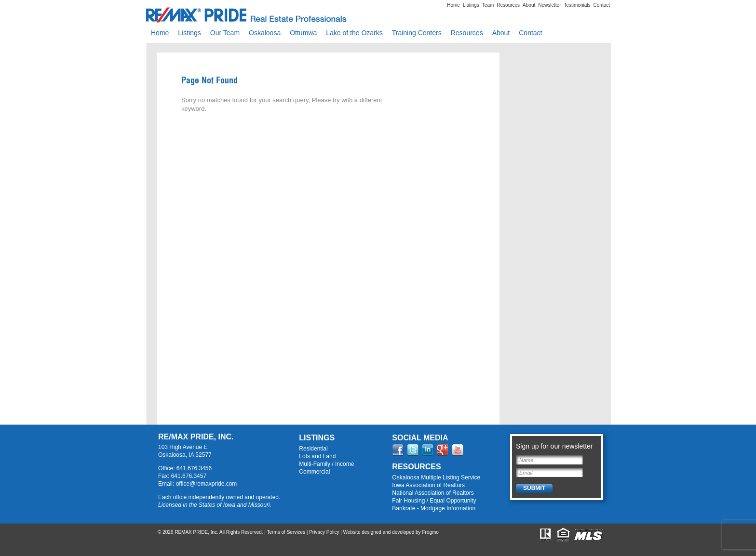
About (529, 5)
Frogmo (430, 532)
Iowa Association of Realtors (428, 485)
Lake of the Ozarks (354, 33)
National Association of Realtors (433, 493)
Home (453, 5)
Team (488, 5)
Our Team (225, 33)
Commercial (314, 472)
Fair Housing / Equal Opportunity (434, 501)
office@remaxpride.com (207, 484)
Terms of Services (286, 532)
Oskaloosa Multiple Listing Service (436, 477)
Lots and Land (317, 456)
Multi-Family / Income (326, 464)
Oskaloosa (265, 33)
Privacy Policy (324, 532)
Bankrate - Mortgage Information (434, 508)
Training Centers (417, 33)
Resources (508, 5)
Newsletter (549, 5)
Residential (313, 449)
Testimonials (577, 5)
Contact (602, 5)
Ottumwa (303, 33)
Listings (471, 5)
